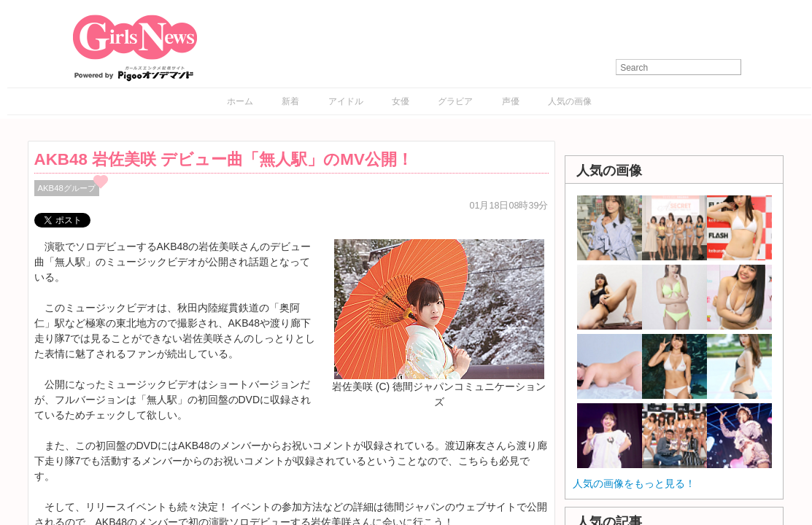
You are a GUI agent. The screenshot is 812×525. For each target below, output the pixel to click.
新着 (290, 101)
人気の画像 (570, 101)
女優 (401, 101)
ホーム (240, 101)
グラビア (455, 101)
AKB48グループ (67, 188)
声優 (511, 101)
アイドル (346, 101)
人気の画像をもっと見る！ (634, 483)
